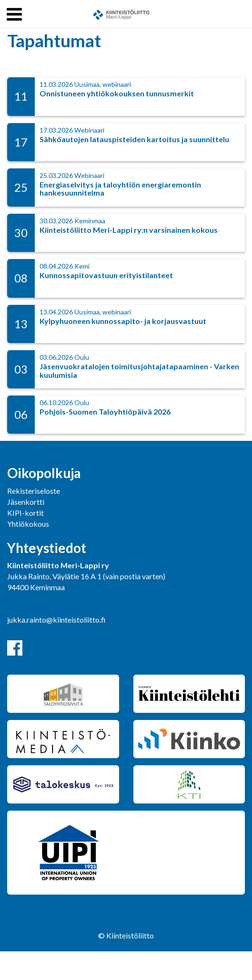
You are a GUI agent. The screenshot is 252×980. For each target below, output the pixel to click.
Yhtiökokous (28, 524)
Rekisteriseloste (34, 491)
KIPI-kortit (25, 513)
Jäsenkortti (26, 502)
